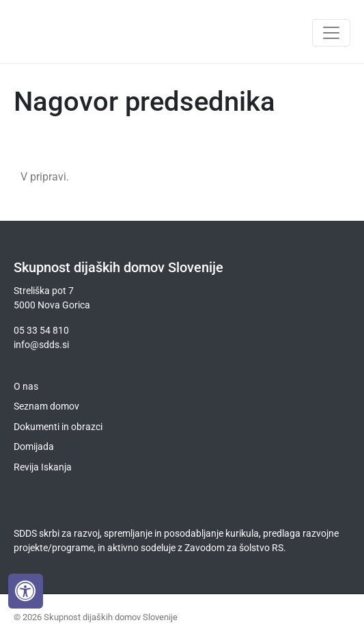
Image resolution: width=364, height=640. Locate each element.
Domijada (34, 446)
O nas (26, 386)
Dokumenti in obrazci (58, 427)
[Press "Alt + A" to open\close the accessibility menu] (26, 591)
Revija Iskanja (43, 467)
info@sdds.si (41, 345)
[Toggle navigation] (331, 33)
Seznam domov (46, 406)
